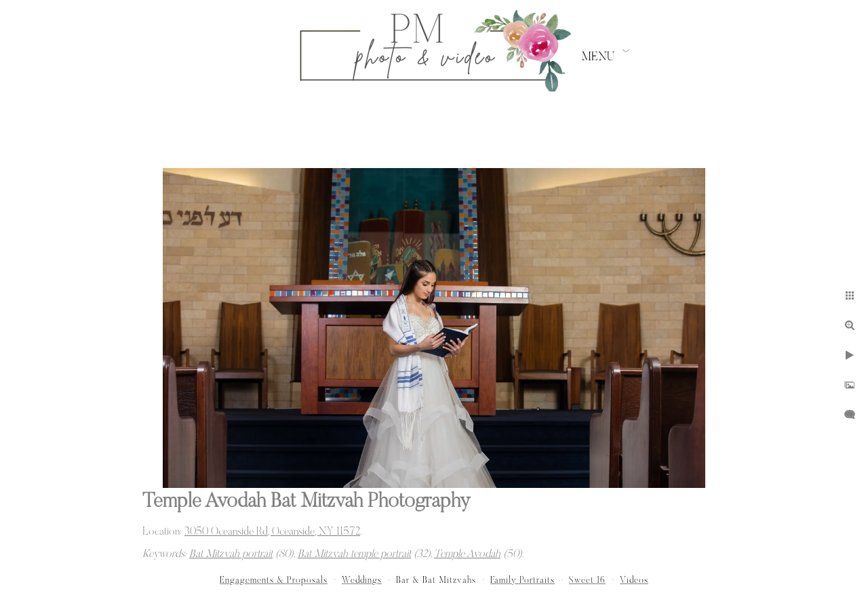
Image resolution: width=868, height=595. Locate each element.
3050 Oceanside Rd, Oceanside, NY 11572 (272, 532)
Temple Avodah (467, 554)
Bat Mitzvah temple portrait (354, 554)
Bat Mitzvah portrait (231, 554)
